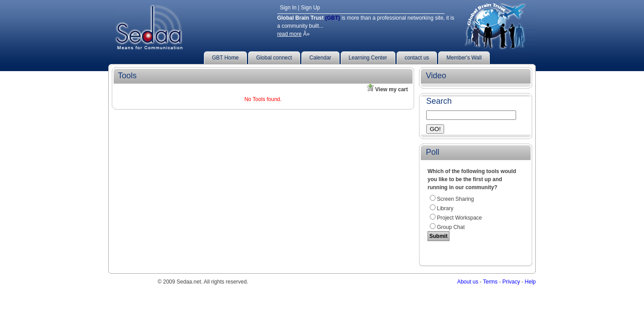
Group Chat (451, 227)
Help (530, 282)
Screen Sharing (455, 199)
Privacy (511, 282)
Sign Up (311, 8)
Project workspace (459, 218)
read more (290, 34)
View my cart (390, 89)
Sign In (288, 8)
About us (468, 282)
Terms (490, 282)
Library (445, 208)
